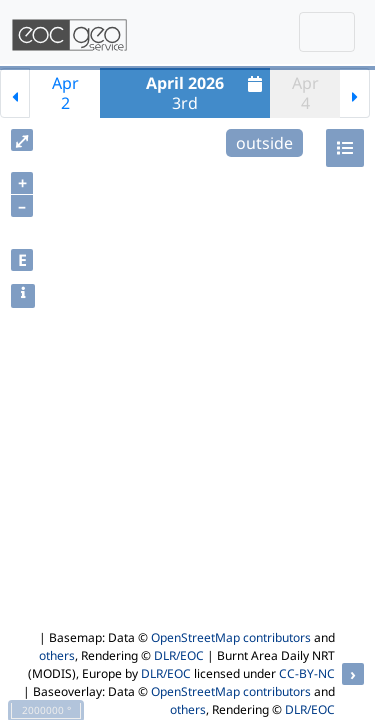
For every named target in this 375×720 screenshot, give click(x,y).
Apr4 (305, 93)
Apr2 (65, 93)
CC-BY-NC (307, 673)
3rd (206, 93)
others (57, 655)
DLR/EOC (179, 655)
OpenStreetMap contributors (231, 637)
